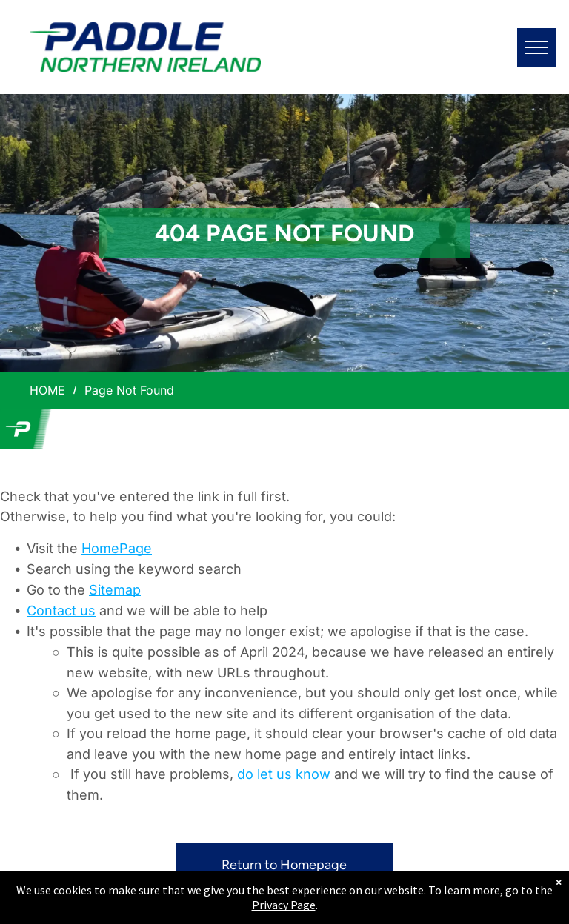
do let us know (284, 774)
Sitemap (115, 590)
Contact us (61, 610)
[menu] (536, 47)
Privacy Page (284, 905)
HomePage (117, 548)
